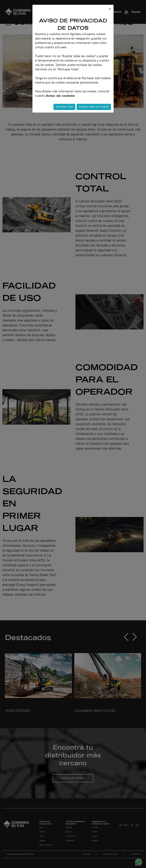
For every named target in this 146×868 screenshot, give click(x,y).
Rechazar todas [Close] (64, 107)
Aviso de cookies (60, 96)
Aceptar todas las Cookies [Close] (94, 107)
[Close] (110, 9)
